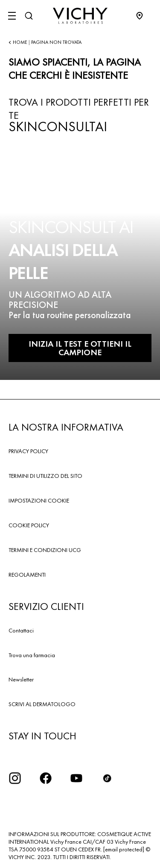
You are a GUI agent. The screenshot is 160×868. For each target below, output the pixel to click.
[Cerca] (29, 16)
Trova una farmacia (32, 655)
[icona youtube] (76, 778)
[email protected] (124, 849)
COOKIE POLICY (29, 525)
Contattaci (21, 630)
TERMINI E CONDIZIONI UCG (45, 550)
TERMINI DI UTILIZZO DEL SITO (45, 476)
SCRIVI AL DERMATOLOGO (42, 704)
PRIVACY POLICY (28, 451)
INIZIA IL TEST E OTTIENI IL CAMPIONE (80, 348)
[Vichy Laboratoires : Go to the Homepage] (80, 16)
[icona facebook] (46, 778)
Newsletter (21, 679)
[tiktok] (107, 778)
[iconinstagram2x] (15, 778)
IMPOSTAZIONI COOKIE (39, 500)
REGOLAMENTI (27, 575)
